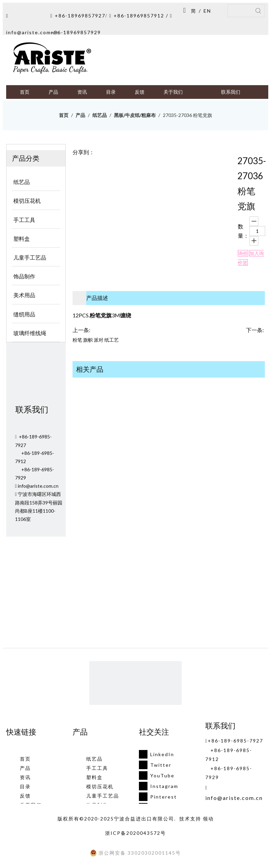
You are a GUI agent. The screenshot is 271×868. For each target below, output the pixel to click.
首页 (25, 759)
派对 (99, 340)
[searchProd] (240, 11)
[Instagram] (157, 786)
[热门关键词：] (258, 11)
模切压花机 (100, 786)
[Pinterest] (157, 797)
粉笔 (77, 340)
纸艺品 (94, 759)
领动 (208, 819)
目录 (25, 786)
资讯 (25, 777)
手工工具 (97, 768)
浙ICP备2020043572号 (135, 833)
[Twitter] (157, 765)
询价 (243, 253)
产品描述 (97, 298)
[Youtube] (157, 775)
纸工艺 (112, 340)
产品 (25, 768)
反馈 (25, 796)
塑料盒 (94, 777)
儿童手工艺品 (103, 796)
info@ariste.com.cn (33, 32)
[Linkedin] (157, 754)
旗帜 (88, 340)
